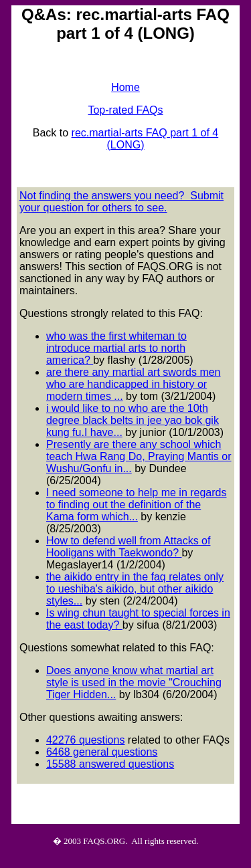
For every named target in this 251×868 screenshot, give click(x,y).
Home (125, 87)
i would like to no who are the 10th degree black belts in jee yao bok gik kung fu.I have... (133, 420)
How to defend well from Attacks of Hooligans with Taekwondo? (128, 547)
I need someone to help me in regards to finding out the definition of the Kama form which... (137, 505)
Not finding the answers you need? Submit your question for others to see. (121, 202)
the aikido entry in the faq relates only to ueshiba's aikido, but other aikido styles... (135, 589)
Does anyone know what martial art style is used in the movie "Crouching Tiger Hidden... (134, 682)
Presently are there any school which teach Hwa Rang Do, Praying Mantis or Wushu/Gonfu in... (139, 456)
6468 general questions (102, 752)
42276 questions (85, 740)
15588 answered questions (110, 764)
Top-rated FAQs (125, 110)
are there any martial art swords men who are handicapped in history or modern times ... (134, 384)
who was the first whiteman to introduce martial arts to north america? (116, 348)
